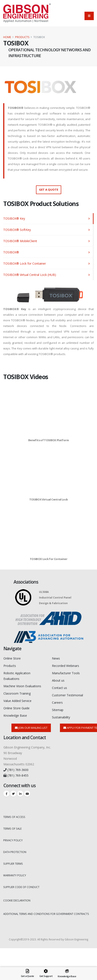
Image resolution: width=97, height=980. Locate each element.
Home (7, 37)
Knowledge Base (15, 715)
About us (58, 680)
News (56, 658)
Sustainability (61, 717)
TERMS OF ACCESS (14, 817)
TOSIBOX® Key (14, 218)
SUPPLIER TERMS (13, 864)
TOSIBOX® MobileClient (20, 241)
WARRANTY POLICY (15, 875)
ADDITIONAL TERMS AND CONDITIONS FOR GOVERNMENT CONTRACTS (46, 914)
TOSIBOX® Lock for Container (25, 263)
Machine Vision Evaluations (22, 686)
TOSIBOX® (11, 252)
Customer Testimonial (67, 695)
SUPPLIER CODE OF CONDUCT (21, 887)
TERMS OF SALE (12, 829)
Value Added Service (17, 701)
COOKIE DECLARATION (17, 900)
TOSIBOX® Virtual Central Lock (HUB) (30, 275)
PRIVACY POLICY (13, 840)
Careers (57, 702)
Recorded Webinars (66, 666)
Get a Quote (49, 190)
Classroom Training (17, 693)
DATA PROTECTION (15, 852)
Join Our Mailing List (31, 728)
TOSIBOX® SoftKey (17, 230)
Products (22, 37)
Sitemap (58, 710)
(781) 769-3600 (16, 770)
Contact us (59, 688)
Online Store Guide (16, 708)
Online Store (12, 658)
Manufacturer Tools (66, 673)
